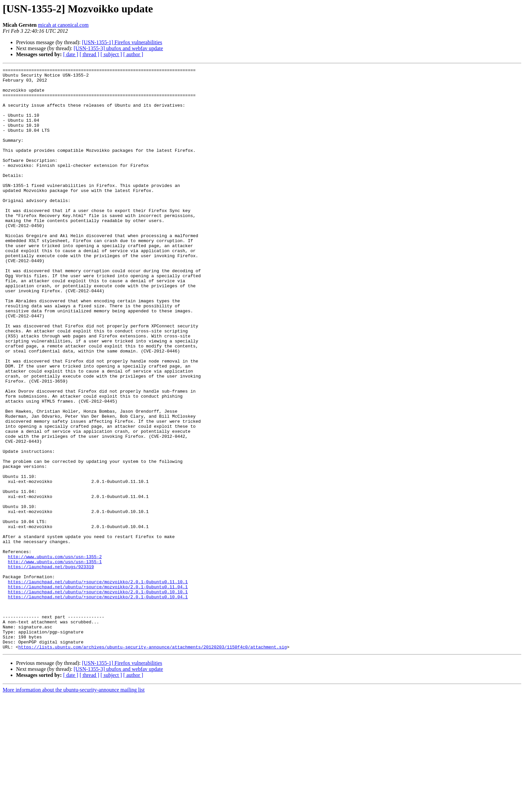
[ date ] (71, 54)
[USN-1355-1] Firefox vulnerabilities (122, 42)
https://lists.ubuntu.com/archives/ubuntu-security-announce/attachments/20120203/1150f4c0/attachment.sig (153, 763)
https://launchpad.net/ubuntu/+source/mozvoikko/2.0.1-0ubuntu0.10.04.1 (98, 703)
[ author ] (133, 54)
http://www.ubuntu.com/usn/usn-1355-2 (55, 655)
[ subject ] (111, 54)
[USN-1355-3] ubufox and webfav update (118, 48)
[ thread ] (89, 54)
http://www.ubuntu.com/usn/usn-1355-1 (55, 661)
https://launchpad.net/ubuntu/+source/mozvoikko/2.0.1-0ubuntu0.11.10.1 (98, 685)
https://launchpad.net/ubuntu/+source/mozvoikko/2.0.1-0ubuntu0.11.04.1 (98, 691)
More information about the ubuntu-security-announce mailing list (74, 806)
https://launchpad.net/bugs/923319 (51, 667)
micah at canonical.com (63, 25)
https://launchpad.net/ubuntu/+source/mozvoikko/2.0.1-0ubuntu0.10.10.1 (98, 697)
